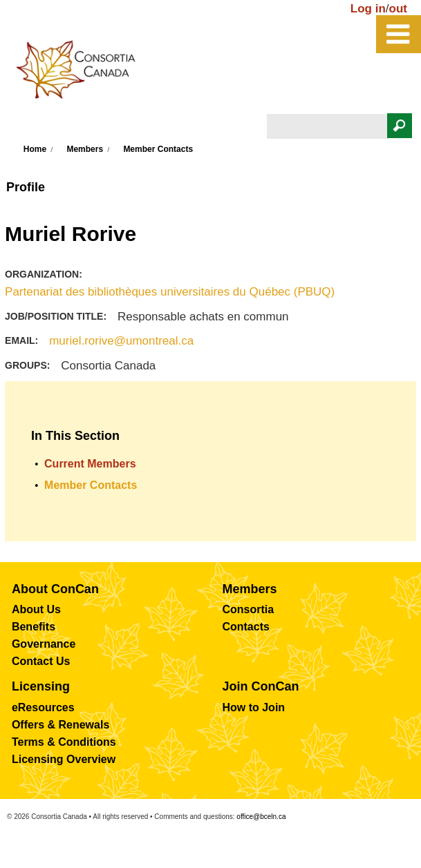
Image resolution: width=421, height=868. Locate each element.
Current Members (90, 464)
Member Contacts (158, 149)
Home (35, 149)
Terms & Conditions (64, 742)
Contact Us (41, 661)
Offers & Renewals (60, 725)
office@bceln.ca (261, 817)
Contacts (245, 627)
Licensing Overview (64, 759)
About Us (36, 609)
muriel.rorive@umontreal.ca (121, 341)
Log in (368, 9)
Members (85, 149)
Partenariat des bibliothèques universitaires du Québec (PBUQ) (170, 292)
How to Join (253, 707)
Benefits (34, 627)
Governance (44, 644)
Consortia (248, 609)
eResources (43, 707)
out (398, 9)
